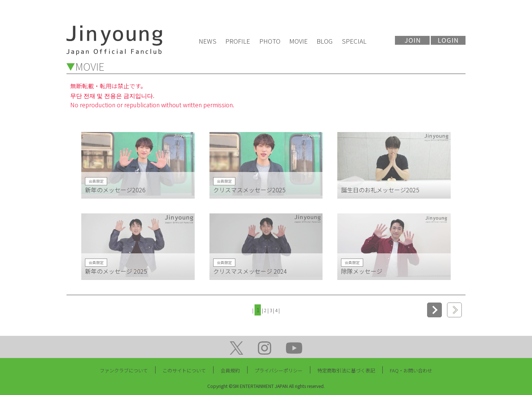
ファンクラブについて (124, 370)
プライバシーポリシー (279, 370)
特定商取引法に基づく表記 (346, 370)
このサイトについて (184, 370)
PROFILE (238, 41)
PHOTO (270, 41)
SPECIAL (354, 41)
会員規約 (230, 370)
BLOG (325, 41)
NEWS (208, 41)
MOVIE (299, 41)
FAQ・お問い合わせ (411, 370)
